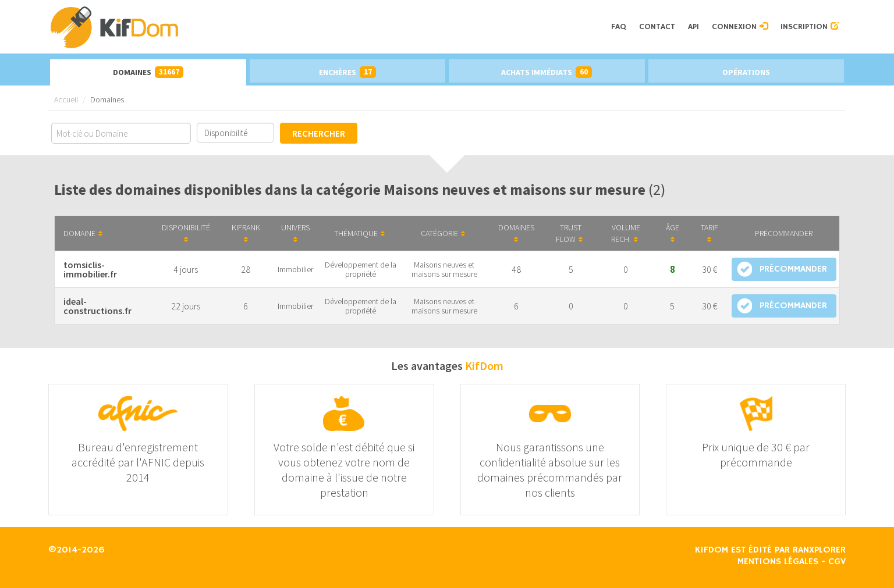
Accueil (66, 99)
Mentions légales (778, 562)
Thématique (359, 233)
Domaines (148, 72)
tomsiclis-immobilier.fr (90, 269)
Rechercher (319, 134)
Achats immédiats (547, 72)
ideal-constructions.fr (97, 306)
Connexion (740, 27)
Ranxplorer (819, 550)
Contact (657, 27)
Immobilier (295, 269)
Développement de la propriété (361, 269)
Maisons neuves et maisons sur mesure (444, 269)
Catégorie (443, 233)
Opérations (746, 72)
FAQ (619, 27)
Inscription (810, 27)
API (693, 27)
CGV (837, 562)
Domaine (83, 233)
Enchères (347, 72)
